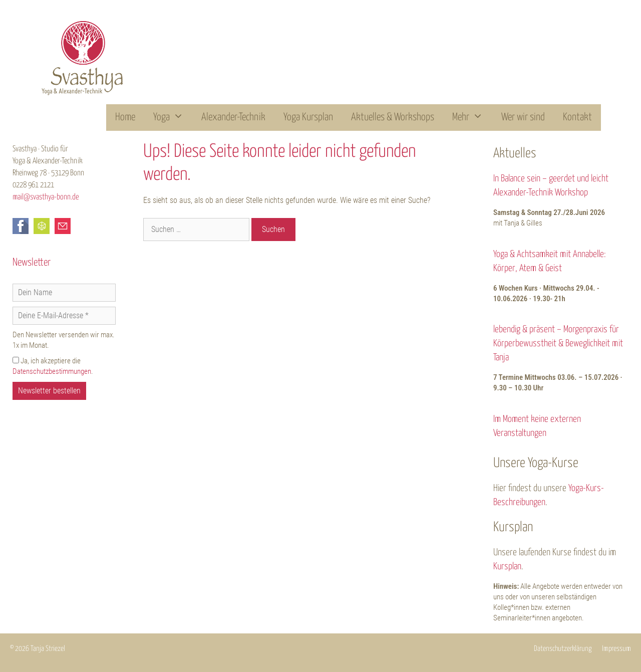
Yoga (173, 118)
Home (125, 117)
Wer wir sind (523, 117)
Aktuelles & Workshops (393, 117)
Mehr (472, 118)
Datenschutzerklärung (563, 649)
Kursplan (507, 567)
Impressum (616, 649)
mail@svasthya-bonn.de (46, 197)
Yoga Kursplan (308, 117)
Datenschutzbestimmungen (52, 371)
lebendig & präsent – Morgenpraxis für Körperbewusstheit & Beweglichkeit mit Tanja (558, 344)
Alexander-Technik (233, 117)
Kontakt (577, 117)
